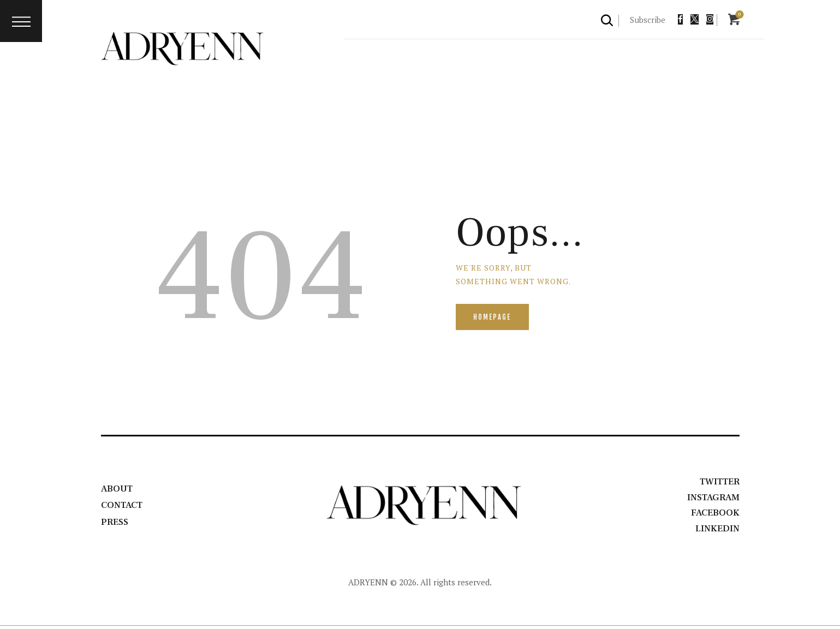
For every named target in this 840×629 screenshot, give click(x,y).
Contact (124, 507)
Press (115, 523)
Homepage (494, 318)
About (118, 490)
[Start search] (607, 20)
